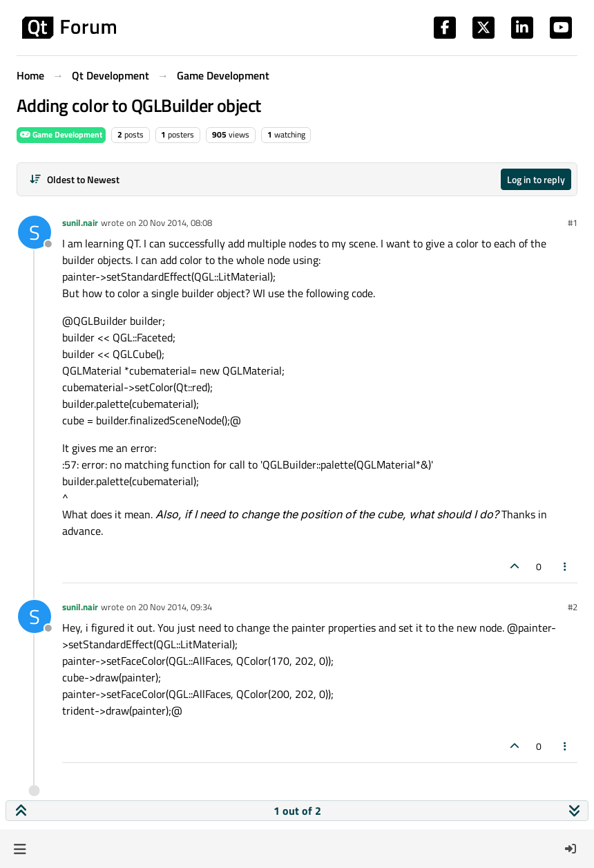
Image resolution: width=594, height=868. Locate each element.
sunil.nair (80, 223)
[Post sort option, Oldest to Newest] (74, 179)
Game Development (61, 134)
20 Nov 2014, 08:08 (175, 223)
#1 (573, 223)
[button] (20, 849)
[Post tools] (566, 566)
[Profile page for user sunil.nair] (35, 232)
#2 (573, 607)
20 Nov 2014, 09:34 (175, 607)
